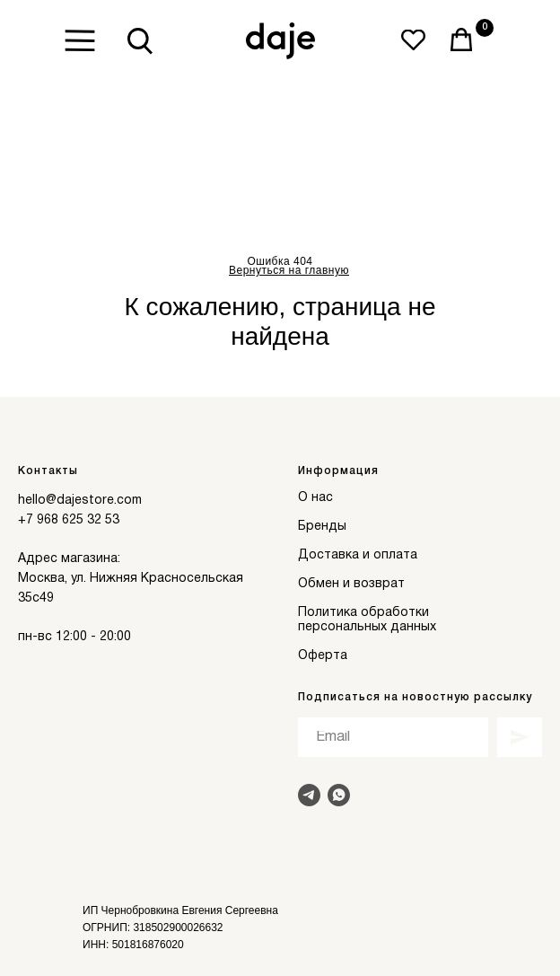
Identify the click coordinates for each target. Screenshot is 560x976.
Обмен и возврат (351, 584)
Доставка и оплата (358, 555)
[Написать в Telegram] (309, 795)
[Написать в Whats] (339, 795)
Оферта (323, 656)
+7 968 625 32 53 (69, 520)
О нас (315, 498)
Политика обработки (363, 613)
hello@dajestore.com (80, 501)
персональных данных (367, 627)
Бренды (322, 527)
